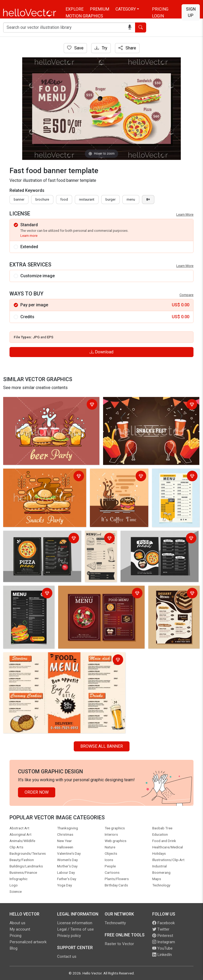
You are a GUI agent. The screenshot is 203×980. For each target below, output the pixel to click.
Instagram (164, 942)
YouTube (162, 948)
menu (131, 199)
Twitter (161, 929)
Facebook (163, 923)
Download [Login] (101, 352)
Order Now (37, 792)
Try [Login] (101, 48)
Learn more (29, 236)
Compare (186, 295)
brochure (42, 199)
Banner (19, 199)
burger (110, 199)
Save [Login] (75, 48)
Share (127, 48)
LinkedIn (162, 955)
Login (158, 16)
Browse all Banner (102, 746)
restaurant (87, 199)
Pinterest (163, 936)
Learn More (185, 214)
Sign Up (191, 12)
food (64, 199)
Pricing (160, 9)
